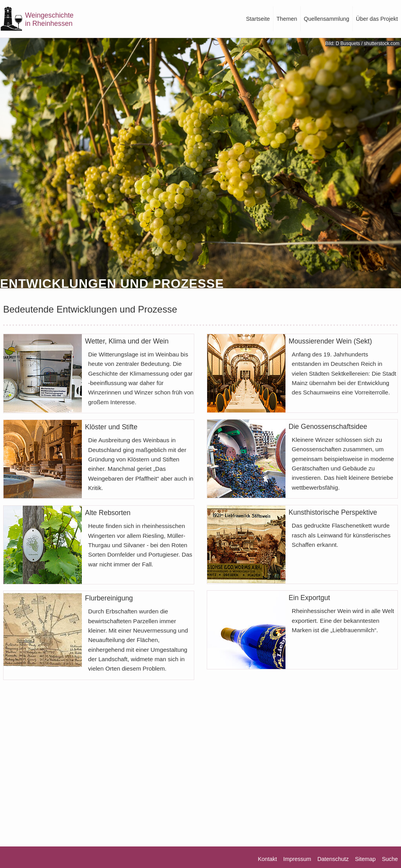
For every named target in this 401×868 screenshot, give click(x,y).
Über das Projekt (377, 19)
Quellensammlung (327, 19)
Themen (287, 19)
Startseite (258, 19)
